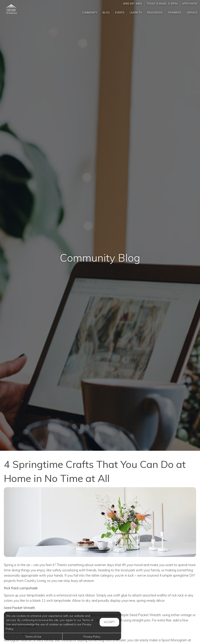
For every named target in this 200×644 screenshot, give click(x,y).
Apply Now (190, 4)
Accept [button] (109, 622)
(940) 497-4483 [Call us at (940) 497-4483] (133, 4)
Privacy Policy (92, 637)
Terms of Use (33, 637)
